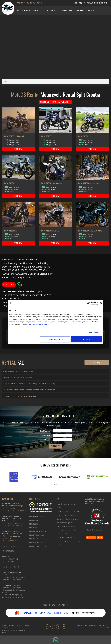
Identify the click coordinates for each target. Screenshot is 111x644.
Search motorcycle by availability (55, 102)
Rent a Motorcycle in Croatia (28, 10)
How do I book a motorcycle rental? (18, 377)
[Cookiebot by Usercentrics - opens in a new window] (88, 303)
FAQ (84, 3)
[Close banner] (101, 303)
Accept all (87, 339)
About (76, 3)
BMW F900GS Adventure (38, 531)
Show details (93, 333)
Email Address (46, 431)
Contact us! (9, 284)
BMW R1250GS (34, 539)
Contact (54, 10)
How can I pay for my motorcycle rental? (19, 396)
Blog (80, 3)
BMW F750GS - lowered (37, 517)
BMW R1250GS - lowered (38, 535)
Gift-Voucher (81, 10)
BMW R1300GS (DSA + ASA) (39, 546)
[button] (6, 344)
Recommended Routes (66, 10)
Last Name (46, 440)
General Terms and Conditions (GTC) (96, 625)
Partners (105, 3)
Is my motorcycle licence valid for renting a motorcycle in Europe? (30, 384)
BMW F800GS (34, 524)
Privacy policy (105, 628)
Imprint (79, 625)
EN (91, 10)
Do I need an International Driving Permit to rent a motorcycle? (29, 390)
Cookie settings (55, 339)
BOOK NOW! (18, 149)
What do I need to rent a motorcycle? (18, 371)
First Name (46, 435)
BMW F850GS (34, 528)
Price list (45, 10)
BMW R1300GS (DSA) (36, 543)
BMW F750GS (34, 520)
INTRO (6, 81)
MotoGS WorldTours (93, 3)
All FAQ (97, 362)
